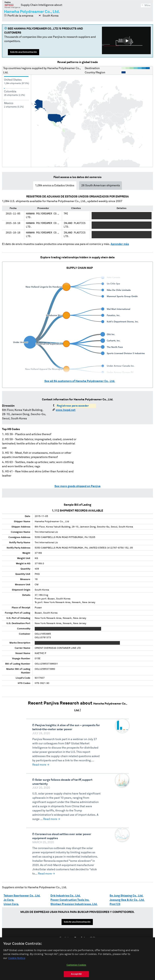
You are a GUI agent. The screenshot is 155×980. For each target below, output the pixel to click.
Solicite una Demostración (24, 52)
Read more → (41, 765)
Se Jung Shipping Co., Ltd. (126, 896)
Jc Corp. (9, 900)
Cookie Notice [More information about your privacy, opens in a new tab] (17, 963)
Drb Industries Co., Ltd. (65, 896)
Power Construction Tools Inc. (70, 900)
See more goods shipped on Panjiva (77, 486)
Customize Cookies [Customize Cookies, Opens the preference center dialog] (76, 970)
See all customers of (80, 381)
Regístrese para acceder (73, 406)
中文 (93, 938)
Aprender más (120, 244)
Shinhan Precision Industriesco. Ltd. (74, 904)
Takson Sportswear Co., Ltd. (22, 896)
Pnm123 (115, 904)
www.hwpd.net (66, 410)
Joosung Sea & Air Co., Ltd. (127, 900)
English (64, 938)
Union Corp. (11, 904)
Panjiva (12, 5)
